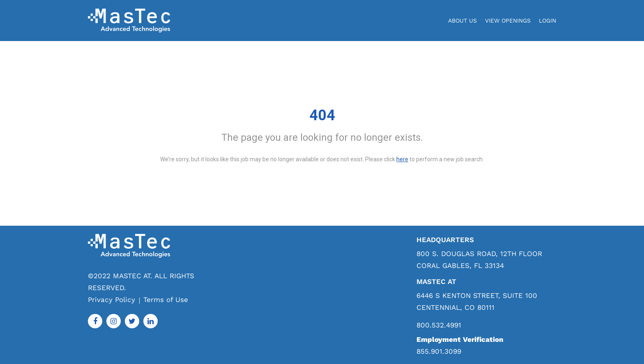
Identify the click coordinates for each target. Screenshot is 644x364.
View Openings (508, 21)
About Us (462, 21)
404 (322, 115)
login (547, 21)
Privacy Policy (112, 300)
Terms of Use (166, 300)
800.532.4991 (439, 325)
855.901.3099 (439, 351)
